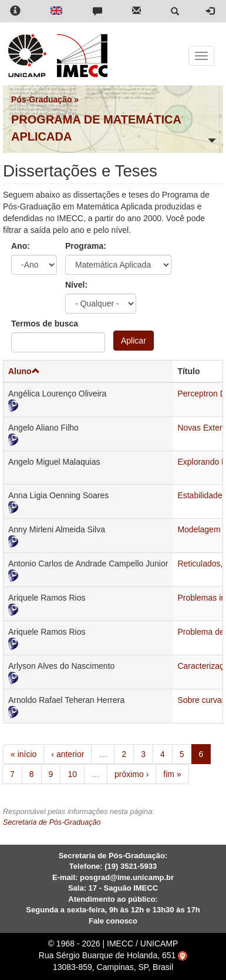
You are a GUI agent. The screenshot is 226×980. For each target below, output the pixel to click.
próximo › (131, 774)
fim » (172, 774)
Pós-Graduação (41, 99)
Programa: (86, 246)
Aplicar (134, 341)
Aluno (24, 371)
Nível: (76, 285)
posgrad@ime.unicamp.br (127, 877)
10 (72, 774)
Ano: (21, 246)
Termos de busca (45, 324)
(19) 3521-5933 (131, 866)
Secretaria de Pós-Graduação (52, 822)
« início (23, 754)
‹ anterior (68, 754)
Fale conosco (113, 921)
